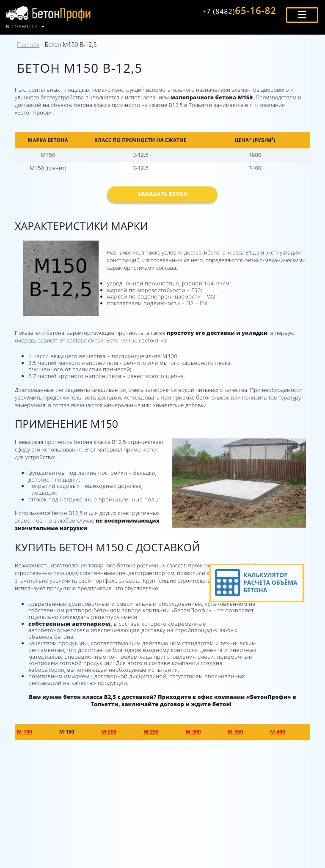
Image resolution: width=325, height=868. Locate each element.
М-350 (236, 732)
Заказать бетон (162, 194)
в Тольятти (22, 26)
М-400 (278, 732)
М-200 (109, 732)
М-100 (25, 732)
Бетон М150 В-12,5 (71, 45)
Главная (28, 45)
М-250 (151, 732)
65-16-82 (239, 10)
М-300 (193, 732)
